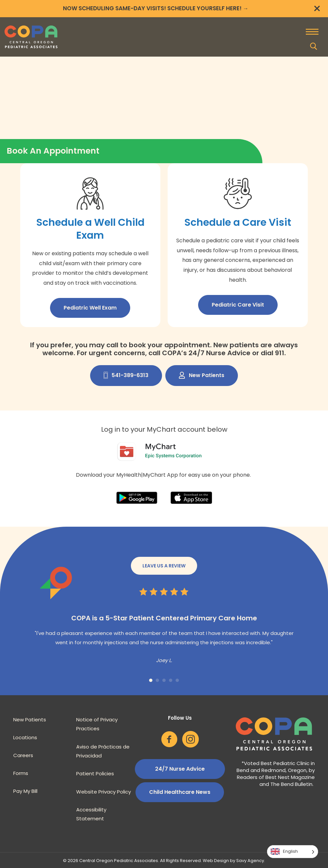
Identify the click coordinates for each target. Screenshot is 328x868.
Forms (21, 773)
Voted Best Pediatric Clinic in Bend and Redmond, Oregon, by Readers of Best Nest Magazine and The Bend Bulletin (276, 774)
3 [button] (164, 680)
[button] (314, 46)
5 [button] (177, 680)
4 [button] (171, 680)
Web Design (216, 861)
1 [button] (151, 680)
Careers (23, 755)
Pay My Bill (25, 791)
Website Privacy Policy (104, 792)
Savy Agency (250, 861)
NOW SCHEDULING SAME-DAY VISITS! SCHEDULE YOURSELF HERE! (152, 8)
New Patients (30, 720)
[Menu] (312, 32)
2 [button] (157, 680)
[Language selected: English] (293, 852)
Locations (25, 737)
